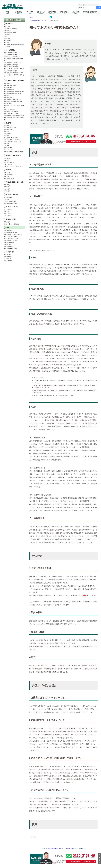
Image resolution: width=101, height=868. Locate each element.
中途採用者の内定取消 (10, 201)
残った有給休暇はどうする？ (12, 238)
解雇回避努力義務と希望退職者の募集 (14, 91)
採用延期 (7, 199)
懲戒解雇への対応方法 (10, 128)
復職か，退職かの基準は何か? (12, 224)
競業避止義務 (8, 255)
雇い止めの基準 (8, 175)
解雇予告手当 (8, 40)
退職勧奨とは (8, 30)
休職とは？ (7, 222)
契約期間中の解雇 (9, 179)
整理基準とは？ (8, 95)
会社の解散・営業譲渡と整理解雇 (13, 101)
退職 (39, 21)
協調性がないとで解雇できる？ (12, 57)
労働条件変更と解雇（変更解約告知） (14, 115)
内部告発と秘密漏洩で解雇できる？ (14, 73)
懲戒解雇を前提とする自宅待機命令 (14, 152)
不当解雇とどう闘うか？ (11, 28)
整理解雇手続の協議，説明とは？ (13, 99)
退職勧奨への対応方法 (10, 32)
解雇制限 (7, 42)
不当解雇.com (33, 21)
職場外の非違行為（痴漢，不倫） (13, 142)
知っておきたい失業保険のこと (12, 236)
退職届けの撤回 (8, 230)
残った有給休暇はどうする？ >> (75, 849)
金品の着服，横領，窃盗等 (11, 138)
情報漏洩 (7, 146)
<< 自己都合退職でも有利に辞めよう (53, 849)
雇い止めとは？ (8, 173)
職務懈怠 (7, 136)
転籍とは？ (7, 191)
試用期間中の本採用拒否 (11, 203)
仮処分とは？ (8, 36)
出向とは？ (7, 189)
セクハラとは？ (8, 210)
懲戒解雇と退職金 (9, 130)
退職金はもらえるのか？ (11, 240)
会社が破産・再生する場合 (11, 113)
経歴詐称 (7, 132)
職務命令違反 (8, 134)
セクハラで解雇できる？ (11, 71)
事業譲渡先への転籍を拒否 (11, 111)
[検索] (87, 7)
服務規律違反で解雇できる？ (12, 65)
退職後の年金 (8, 244)
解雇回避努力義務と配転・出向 (12, 93)
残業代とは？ (8, 158)
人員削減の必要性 (9, 87)
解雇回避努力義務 (9, 89)
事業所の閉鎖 (8, 103)
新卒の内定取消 (8, 197)
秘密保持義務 (8, 257)
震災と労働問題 (8, 261)
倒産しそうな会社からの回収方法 (13, 166)
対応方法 (7, 160)
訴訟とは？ (7, 38)
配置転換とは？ (8, 185)
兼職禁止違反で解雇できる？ (12, 67)
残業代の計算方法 (9, 162)
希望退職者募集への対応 (11, 248)
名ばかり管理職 (8, 164)
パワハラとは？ (8, 214)
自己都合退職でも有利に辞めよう (13, 234)
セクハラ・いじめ (9, 150)
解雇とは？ (7, 26)
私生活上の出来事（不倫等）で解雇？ (14, 69)
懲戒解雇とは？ (8, 126)
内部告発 (7, 144)
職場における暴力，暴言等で (12, 140)
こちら (33, 837)
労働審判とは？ (8, 34)
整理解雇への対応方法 (10, 85)
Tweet (31, 17)
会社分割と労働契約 (9, 109)
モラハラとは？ (8, 216)
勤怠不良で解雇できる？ (11, 53)
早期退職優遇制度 (9, 246)
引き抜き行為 (8, 259)
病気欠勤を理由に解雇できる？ (12, 63)
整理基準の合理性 (9, 97)
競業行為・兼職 (8, 148)
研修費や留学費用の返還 (11, 232)
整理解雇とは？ (8, 83)
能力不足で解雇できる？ (11, 55)
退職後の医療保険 (9, 242)
